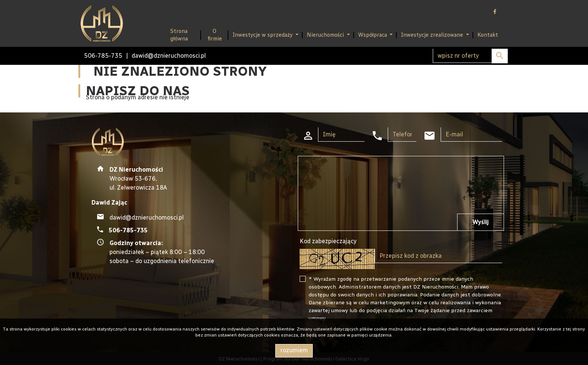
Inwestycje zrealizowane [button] (433, 35)
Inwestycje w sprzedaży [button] (263, 35)
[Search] (470, 56)
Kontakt (488, 35)
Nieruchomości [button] (326, 35)
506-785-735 (103, 56)
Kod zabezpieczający (328, 241)
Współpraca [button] (373, 35)
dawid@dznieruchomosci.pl (169, 56)
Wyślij (481, 222)
